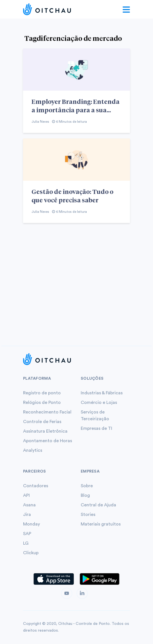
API (26, 495)
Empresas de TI (96, 428)
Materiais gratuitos (101, 524)
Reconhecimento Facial (47, 412)
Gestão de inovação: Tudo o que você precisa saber (72, 196)
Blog (85, 495)
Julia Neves (40, 122)
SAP (27, 534)
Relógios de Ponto (42, 402)
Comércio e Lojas (99, 402)
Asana (29, 505)
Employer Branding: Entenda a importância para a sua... (76, 106)
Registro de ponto (42, 393)
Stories (88, 515)
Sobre (87, 486)
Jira (27, 515)
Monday (31, 524)
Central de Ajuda (98, 505)
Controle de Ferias (42, 422)
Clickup (31, 553)
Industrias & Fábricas (102, 393)
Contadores (36, 486)
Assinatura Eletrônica (45, 431)
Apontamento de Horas (48, 441)
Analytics (33, 450)
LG (26, 543)
